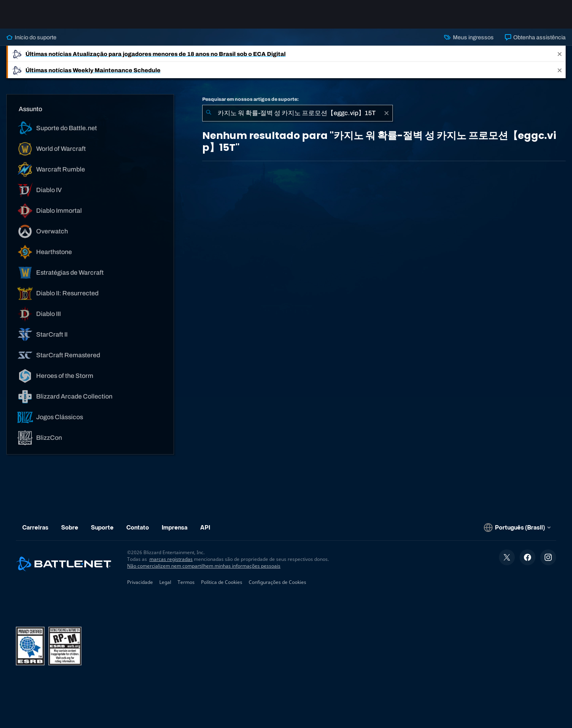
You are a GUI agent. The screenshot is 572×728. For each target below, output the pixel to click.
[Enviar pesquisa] (209, 113)
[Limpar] (386, 113)
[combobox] (298, 113)
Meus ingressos (469, 37)
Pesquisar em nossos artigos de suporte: (250, 99)
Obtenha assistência (535, 37)
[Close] (560, 54)
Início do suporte (31, 37)
